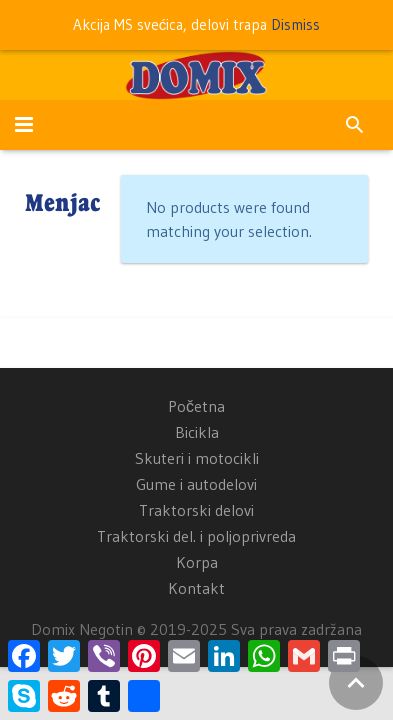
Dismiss (295, 24)
